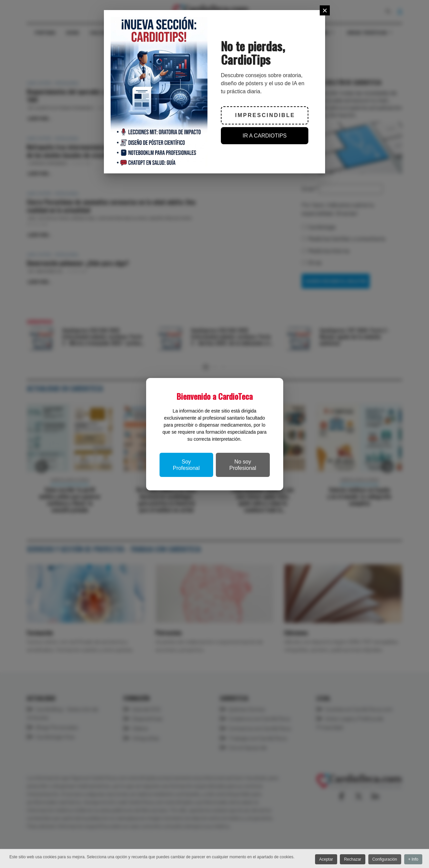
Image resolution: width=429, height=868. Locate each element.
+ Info (413, 860)
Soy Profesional (186, 465)
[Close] (325, 10)
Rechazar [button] (350, 860)
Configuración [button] (383, 860)
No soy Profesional (243, 465)
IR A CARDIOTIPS (265, 136)
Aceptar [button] (322, 860)
